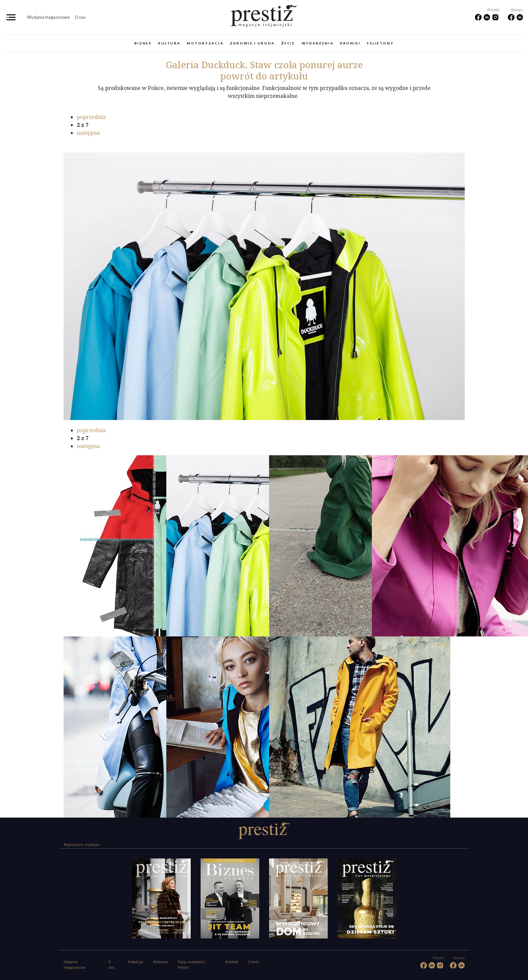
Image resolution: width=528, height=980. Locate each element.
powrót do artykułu (264, 76)
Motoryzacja (205, 43)
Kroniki (350, 43)
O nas (80, 17)
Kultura (169, 43)
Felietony (380, 43)
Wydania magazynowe (48, 17)
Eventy (254, 962)
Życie (288, 43)
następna (88, 133)
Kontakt (232, 962)
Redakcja (135, 962)
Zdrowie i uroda (252, 43)
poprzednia (91, 117)
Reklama (160, 962)
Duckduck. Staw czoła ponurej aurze (264, 65)
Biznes (143, 43)
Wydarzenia (318, 43)
